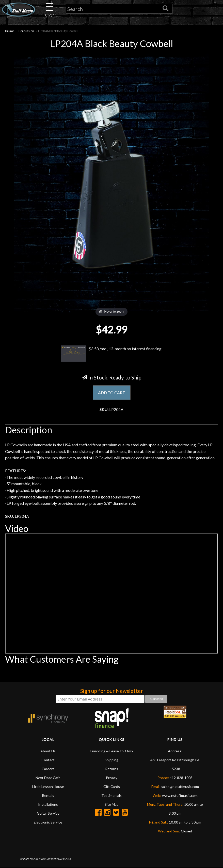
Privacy (112, 778)
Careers (48, 769)
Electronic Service (48, 822)
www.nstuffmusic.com (180, 796)
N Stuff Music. (38, 859)
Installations (48, 805)
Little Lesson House (48, 787)
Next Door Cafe (48, 778)
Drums (10, 31)
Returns (112, 769)
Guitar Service (48, 813)
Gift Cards (112, 787)
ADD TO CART (112, 393)
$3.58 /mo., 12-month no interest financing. (112, 354)
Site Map (112, 805)
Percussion (26, 31)
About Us (48, 751)
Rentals (48, 796)
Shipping (112, 760)
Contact (48, 760)
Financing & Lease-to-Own (112, 751)
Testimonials (112, 796)
